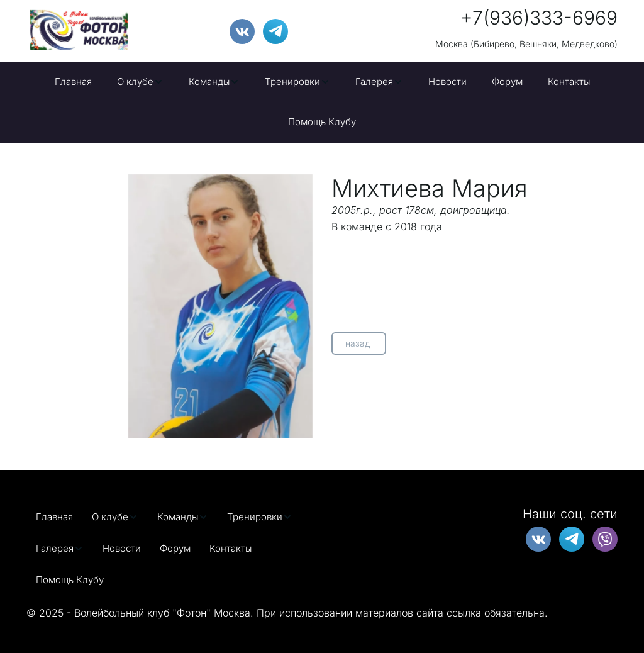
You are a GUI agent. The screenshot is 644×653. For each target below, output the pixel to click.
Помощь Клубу (322, 122)
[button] (140, 82)
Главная (73, 81)
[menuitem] (73, 82)
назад (359, 343)
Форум (507, 81)
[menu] (322, 102)
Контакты (569, 81)
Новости (447, 81)
